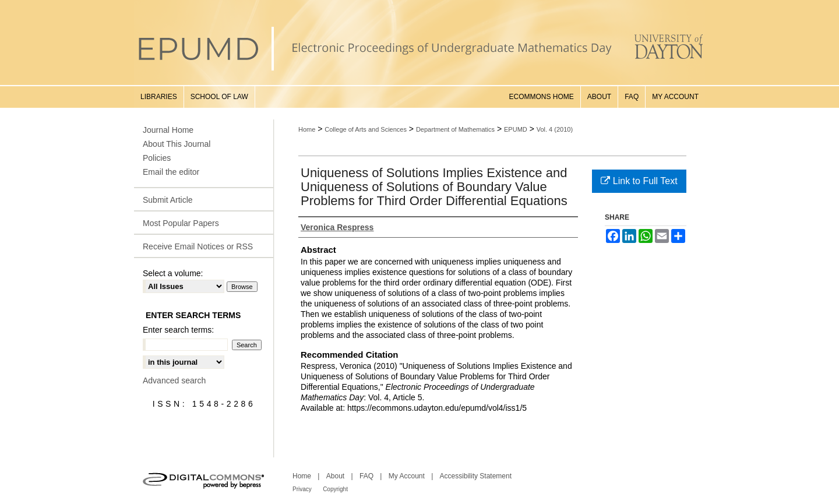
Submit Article (168, 200)
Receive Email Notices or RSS (198, 246)
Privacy (302, 489)
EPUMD (516, 129)
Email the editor (171, 172)
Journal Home (168, 130)
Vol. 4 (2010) (555, 129)
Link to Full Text (639, 181)
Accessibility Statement (476, 476)
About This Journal (177, 144)
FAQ (366, 476)
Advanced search (174, 380)
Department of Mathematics (455, 129)
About (335, 476)
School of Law (219, 97)
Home (307, 129)
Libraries (159, 97)
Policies (157, 158)
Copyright (335, 489)
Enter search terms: (178, 330)
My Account (407, 476)
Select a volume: (173, 273)
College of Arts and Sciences (366, 129)
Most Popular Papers (181, 223)
